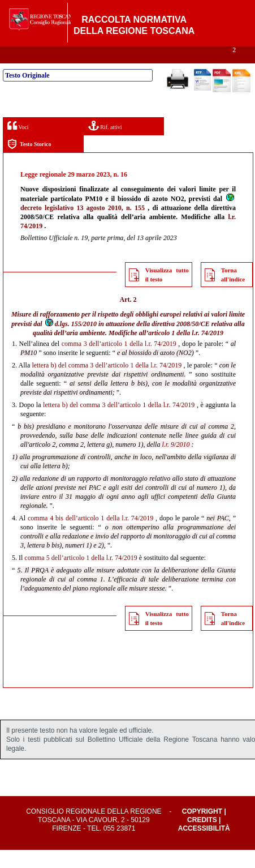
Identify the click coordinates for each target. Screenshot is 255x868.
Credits (202, 838)
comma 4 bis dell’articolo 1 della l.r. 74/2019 (90, 536)
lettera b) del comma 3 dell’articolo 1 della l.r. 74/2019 (107, 383)
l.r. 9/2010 (176, 463)
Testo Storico (29, 162)
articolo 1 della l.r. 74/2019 (186, 351)
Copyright (202, 829)
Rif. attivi (105, 144)
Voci (18, 144)
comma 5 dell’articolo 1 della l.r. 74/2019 (81, 576)
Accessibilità (204, 846)
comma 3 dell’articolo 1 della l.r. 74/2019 (119, 362)
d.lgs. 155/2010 (70, 342)
